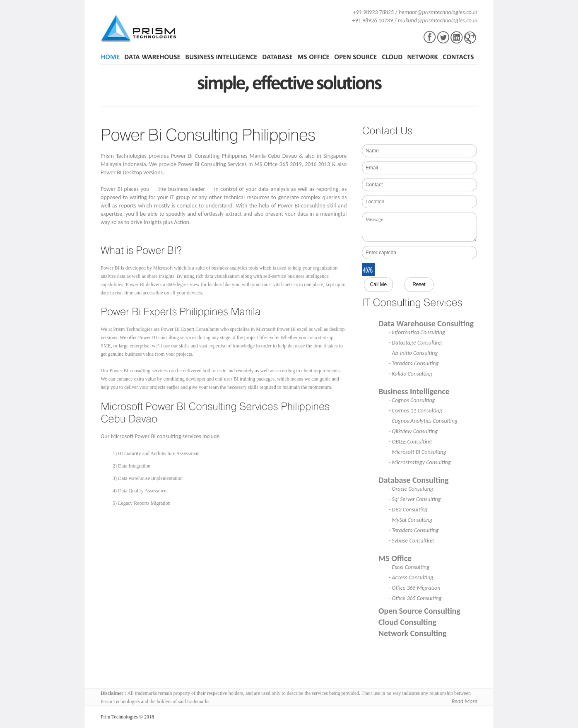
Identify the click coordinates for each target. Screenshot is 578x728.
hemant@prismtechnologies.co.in (438, 12)
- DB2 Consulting (408, 510)
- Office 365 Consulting (415, 598)
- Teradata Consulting (414, 363)
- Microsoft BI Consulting (418, 452)
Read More (465, 701)
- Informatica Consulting (417, 332)
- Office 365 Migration (415, 588)
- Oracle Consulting (411, 489)
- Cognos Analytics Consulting (423, 421)
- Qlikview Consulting (413, 431)
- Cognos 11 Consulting (415, 411)
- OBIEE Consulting (410, 442)
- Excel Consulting (409, 567)
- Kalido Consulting (411, 374)
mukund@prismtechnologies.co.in (438, 20)
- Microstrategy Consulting (420, 462)
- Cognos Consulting (412, 400)
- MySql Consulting (411, 520)
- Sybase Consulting (411, 541)
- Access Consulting (411, 577)
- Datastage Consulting (415, 343)
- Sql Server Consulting (415, 499)
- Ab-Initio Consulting (413, 353)
